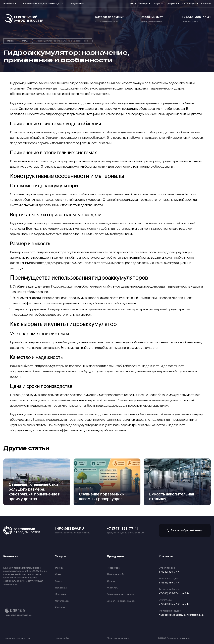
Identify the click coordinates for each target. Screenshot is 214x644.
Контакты (206, 4)
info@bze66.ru (77, 4)
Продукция (171, 4)
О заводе (144, 4)
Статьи (25, 41)
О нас (58, 574)
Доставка (60, 594)
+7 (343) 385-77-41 (196, 17)
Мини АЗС (113, 588)
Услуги (157, 4)
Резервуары (114, 568)
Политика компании (118, 638)
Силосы (111, 581)
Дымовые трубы (116, 574)
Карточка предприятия (18, 638)
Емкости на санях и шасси (121, 601)
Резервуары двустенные (120, 594)
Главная (132, 4)
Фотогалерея (189, 4)
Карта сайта (63, 638)
